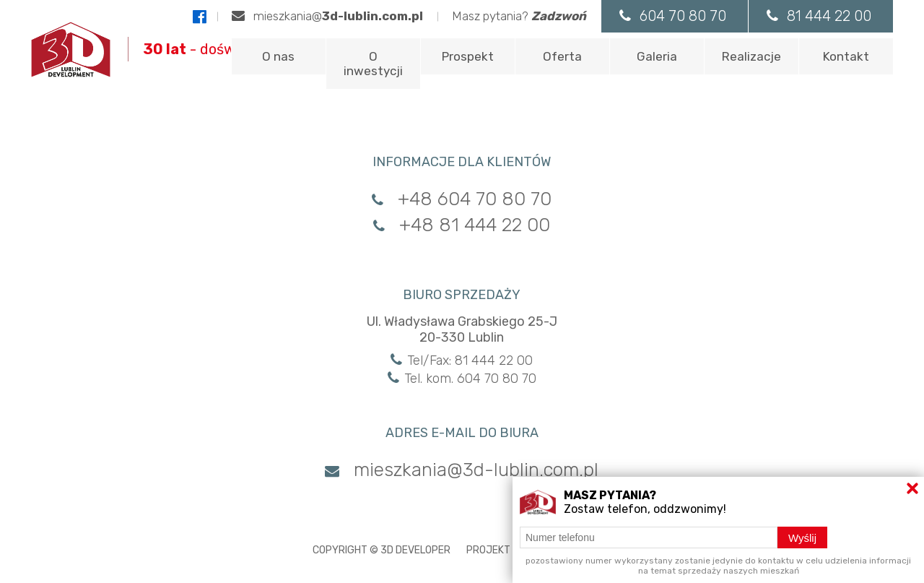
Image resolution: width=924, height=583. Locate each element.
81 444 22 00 (819, 16)
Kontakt (846, 56)
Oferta (562, 56)
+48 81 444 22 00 (462, 225)
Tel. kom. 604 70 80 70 (462, 379)
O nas (278, 56)
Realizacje (751, 56)
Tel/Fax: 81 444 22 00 (462, 360)
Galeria (657, 56)
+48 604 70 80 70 (462, 199)
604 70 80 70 (673, 16)
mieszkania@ (327, 16)
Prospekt (468, 56)
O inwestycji (373, 64)
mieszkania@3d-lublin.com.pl (462, 470)
